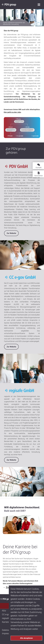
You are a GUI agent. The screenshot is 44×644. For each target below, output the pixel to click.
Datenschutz (8, 630)
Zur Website (11, 233)
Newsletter (39, 174)
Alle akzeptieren (26, 638)
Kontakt (39, 166)
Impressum (7, 633)
